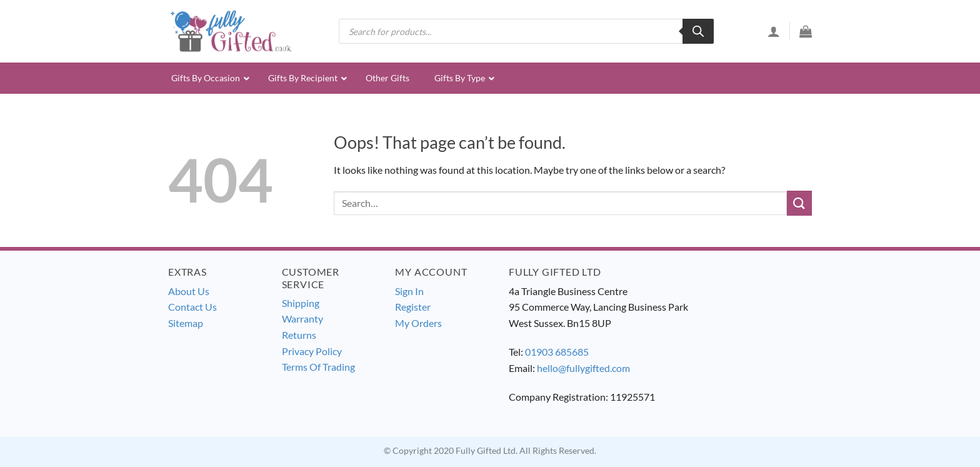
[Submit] (799, 203)
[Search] (698, 31)
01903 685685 (557, 352)
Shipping (301, 303)
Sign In (409, 291)
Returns (299, 335)
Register (413, 307)
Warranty (302, 319)
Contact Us (192, 307)
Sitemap (186, 323)
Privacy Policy (312, 351)
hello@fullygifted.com (583, 368)
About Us (189, 291)
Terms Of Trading (318, 367)
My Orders (418, 323)
